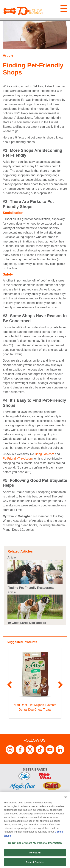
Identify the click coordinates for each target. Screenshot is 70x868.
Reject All (35, 853)
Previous (9, 685)
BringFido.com (45, 454)
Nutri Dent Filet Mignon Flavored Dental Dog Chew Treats (35, 707)
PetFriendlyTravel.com (18, 459)
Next (61, 685)
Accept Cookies (35, 862)
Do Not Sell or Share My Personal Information (35, 843)
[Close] (66, 797)
